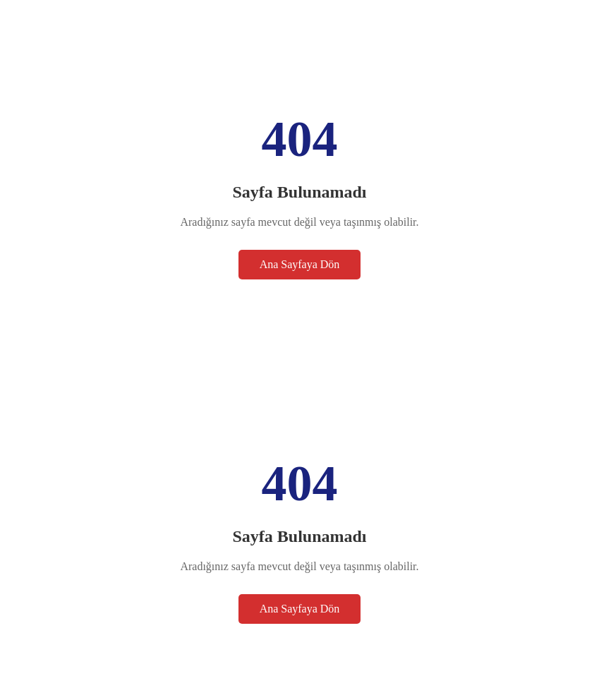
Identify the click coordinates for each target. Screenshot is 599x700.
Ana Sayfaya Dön (300, 264)
